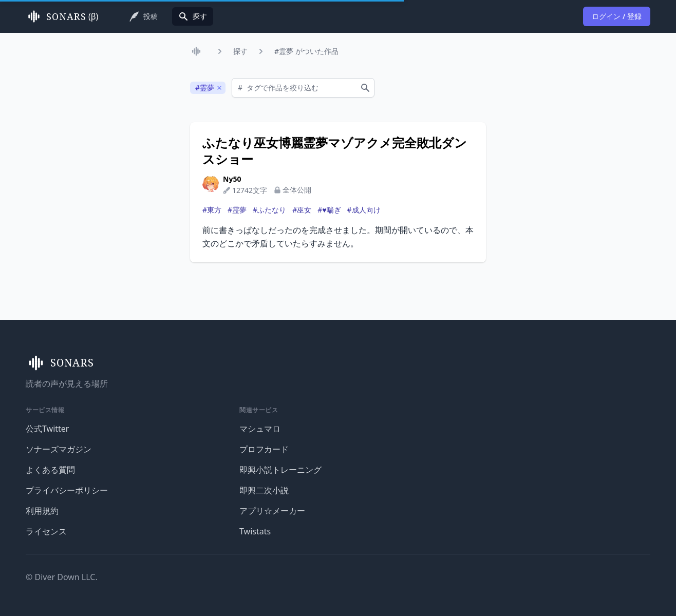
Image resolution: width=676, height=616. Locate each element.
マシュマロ (260, 429)
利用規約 (42, 511)
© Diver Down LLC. (62, 577)
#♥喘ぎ (329, 210)
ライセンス (46, 531)
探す (240, 51)
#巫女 (302, 210)
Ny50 (232, 179)
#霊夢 (237, 210)
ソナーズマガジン (59, 449)
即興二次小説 (264, 490)
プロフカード (264, 449)
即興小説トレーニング (280, 470)
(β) (62, 16)
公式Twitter (47, 429)
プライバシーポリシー (67, 490)
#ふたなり (269, 210)
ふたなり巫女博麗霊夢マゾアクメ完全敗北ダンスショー (335, 151)
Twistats (255, 531)
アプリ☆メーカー (272, 511)
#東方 (212, 210)
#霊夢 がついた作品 (306, 51)
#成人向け (364, 210)
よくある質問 (50, 470)
